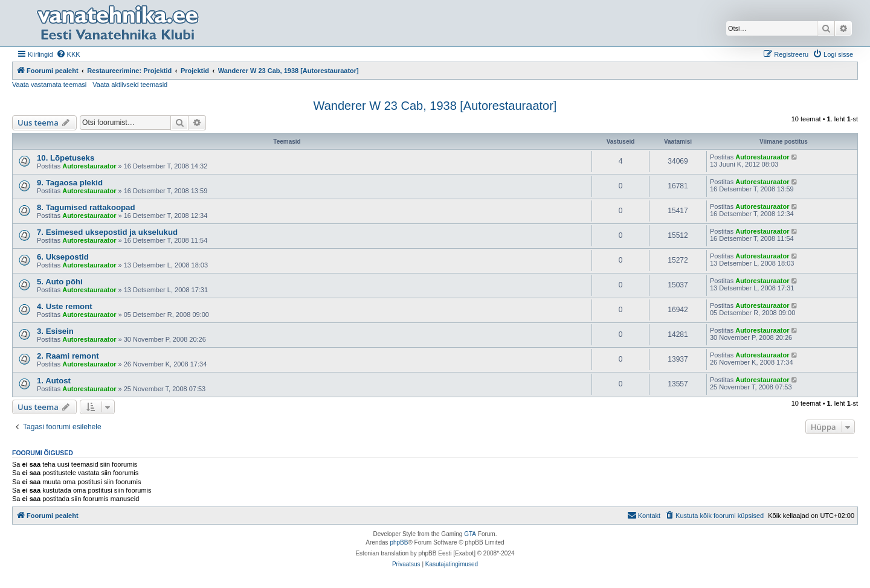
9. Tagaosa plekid (70, 183)
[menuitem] (68, 54)
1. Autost (54, 381)
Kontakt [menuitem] (644, 515)
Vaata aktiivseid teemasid (130, 85)
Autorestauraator (89, 166)
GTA (470, 534)
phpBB (399, 542)
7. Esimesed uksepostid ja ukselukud (107, 232)
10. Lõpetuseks (66, 158)
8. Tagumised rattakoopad (86, 207)
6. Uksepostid (63, 257)
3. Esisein (55, 331)
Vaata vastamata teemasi (49, 85)
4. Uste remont (65, 306)
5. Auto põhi (60, 282)
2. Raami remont (68, 356)
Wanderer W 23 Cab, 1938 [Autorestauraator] (435, 106)
